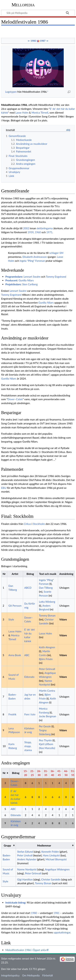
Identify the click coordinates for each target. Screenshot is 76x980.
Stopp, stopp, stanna (28, 746)
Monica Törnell (40, 113)
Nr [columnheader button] (4, 773)
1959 (31, 232)
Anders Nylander (27, 859)
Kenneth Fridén (50, 852)
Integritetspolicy (10, 975)
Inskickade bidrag (15, 902)
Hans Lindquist (51, 855)
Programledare (14, 277)
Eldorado (29, 677)
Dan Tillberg (46, 588)
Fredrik (12, 714)
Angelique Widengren (57, 869)
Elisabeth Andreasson (35, 257)
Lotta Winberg (47, 602)
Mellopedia (23, 5)
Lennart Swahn (32, 277)
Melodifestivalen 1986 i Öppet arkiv (26, 950)
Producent (11, 280)
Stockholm (39, 524)
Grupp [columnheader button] (7, 845)
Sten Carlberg (30, 284)
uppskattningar (62, 932)
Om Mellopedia (31, 975)
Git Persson (15, 606)
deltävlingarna (45, 228)
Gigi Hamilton (25, 879)
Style (11, 619)
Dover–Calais (15, 399)
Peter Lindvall (25, 855)
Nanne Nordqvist (27, 869)
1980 (34, 913)
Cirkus (27, 524)
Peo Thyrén (45, 740)
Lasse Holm (22, 113)
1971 (49, 232)
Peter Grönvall (47, 669)
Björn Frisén (46, 659)
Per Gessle (45, 726)
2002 (26, 228)
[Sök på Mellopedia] (38, 13)
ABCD (28, 588)
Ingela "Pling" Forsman (32, 261)
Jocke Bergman (48, 716)
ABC (27, 655)
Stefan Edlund (25, 852)
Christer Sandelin (51, 879)
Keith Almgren (47, 647)
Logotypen (11, 92)
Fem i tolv (30, 714)
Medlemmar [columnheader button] (44, 845)
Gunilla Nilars (26, 280)
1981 (56, 913)
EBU (4, 488)
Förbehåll (47, 975)
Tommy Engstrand (56, 277)
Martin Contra (47, 691)
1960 (38, 232)
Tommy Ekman (47, 615)
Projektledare (13, 284)
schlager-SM (56, 253)
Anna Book (15, 655)
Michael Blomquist (56, 859)
